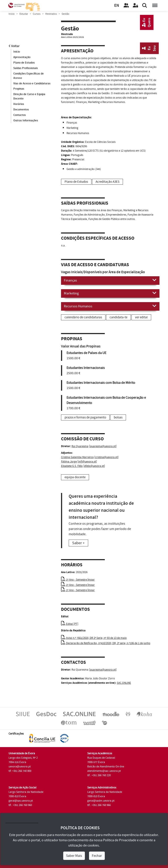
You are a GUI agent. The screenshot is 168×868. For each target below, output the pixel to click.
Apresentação (22, 57)
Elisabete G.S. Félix (72, 466)
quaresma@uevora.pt (103, 446)
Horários (19, 104)
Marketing (110, 293)
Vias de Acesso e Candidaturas (32, 83)
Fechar (97, 856)
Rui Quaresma (80, 446)
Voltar (14, 46)
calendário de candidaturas (83, 317)
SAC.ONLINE (124, 683)
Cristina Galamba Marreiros (77, 457)
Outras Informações (26, 121)
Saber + (78, 543)
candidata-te (118, 317)
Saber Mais (74, 856)
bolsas (118, 417)
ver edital (141, 317)
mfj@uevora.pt (87, 462)
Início (12, 14)
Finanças (110, 280)
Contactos (20, 115)
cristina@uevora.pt (106, 457)
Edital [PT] (70, 624)
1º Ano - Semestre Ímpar (78, 580)
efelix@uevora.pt (94, 466)
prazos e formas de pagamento (85, 417)
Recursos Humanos (110, 306)
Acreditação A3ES (108, 182)
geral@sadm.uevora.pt (101, 801)
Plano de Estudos (24, 63)
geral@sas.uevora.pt (21, 801)
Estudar (24, 14)
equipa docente (75, 477)
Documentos (21, 110)
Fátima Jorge (69, 462)
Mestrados (51, 14)
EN (117, 6)
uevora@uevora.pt (20, 767)
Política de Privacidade (120, 840)
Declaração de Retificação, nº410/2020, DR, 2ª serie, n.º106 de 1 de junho (106, 643)
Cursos (37, 14)
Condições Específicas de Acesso (29, 76)
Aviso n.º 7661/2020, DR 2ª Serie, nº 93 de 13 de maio (94, 638)
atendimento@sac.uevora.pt (104, 771)
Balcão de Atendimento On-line (106, 767)
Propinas (19, 89)
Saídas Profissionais (26, 68)
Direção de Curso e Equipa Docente (29, 97)
